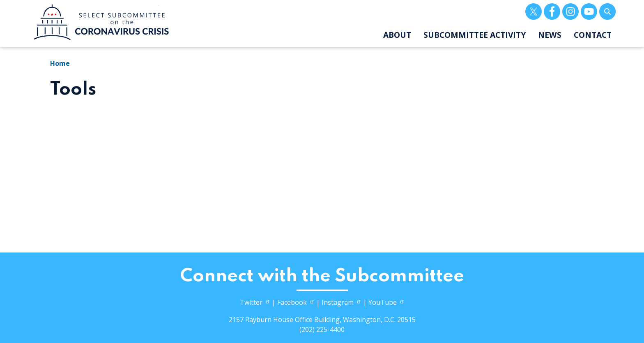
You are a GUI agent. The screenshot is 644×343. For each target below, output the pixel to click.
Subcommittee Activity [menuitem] (475, 35)
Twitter (255, 302)
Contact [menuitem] (593, 35)
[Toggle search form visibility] (607, 12)
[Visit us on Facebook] (552, 12)
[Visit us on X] (534, 12)
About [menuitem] (397, 35)
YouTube (386, 302)
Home (60, 63)
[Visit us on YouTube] (589, 12)
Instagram (342, 302)
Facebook (296, 302)
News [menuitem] (550, 35)
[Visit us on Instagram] (570, 12)
